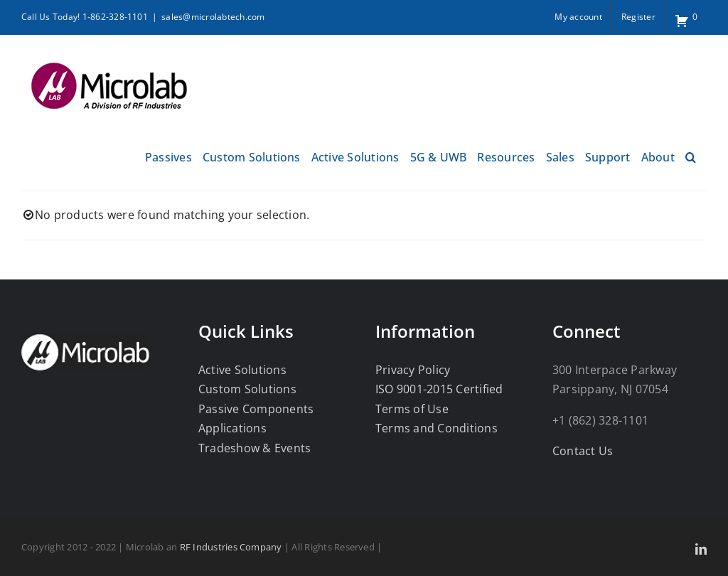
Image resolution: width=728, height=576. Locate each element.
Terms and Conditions (437, 428)
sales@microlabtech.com (213, 17)
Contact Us (583, 451)
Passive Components (256, 409)
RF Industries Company (231, 547)
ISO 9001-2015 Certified (439, 389)
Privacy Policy (413, 370)
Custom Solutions (247, 389)
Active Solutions (242, 370)
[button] (691, 155)
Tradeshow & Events (255, 448)
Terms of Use (412, 409)
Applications (232, 428)
